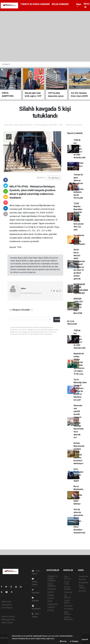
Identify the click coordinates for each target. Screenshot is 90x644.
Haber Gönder (7, 623)
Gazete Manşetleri (69, 618)
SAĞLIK (51, 592)
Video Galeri (35, 582)
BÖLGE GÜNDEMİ (60, 4)
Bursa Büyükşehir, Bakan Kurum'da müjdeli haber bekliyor (79, 495)
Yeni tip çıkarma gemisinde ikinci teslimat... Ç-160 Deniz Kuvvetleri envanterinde (79, 521)
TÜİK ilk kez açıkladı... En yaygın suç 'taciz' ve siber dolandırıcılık (80, 149)
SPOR (50, 601)
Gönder (57, 319)
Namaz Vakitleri (67, 588)
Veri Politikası (7, 608)
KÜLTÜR (51, 598)
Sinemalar (68, 606)
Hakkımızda (6, 602)
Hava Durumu (67, 578)
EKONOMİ (51, 589)
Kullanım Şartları (8, 617)
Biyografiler (84, 583)
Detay (63, 641)
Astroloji (82, 591)
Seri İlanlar (69, 609)
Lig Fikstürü (67, 596)
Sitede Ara (83, 576)
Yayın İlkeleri (7, 605)
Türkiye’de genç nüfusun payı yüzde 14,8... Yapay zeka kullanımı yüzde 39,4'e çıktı (79, 186)
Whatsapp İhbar (8, 620)
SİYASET (51, 607)
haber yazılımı (6, 641)
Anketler (82, 579)
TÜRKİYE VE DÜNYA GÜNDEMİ (35, 4)
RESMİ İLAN (52, 604)
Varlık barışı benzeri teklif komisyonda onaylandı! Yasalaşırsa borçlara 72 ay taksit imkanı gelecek (79, 264)
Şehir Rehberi (67, 613)
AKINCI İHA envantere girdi (78, 166)
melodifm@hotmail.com (31, 293)
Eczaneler (68, 592)
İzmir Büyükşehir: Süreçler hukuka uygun (79, 475)
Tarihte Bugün (67, 602)
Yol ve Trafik (67, 583)
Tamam (74, 641)
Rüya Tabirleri (82, 587)
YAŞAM (51, 595)
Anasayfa (6, 64)
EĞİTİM (51, 610)
